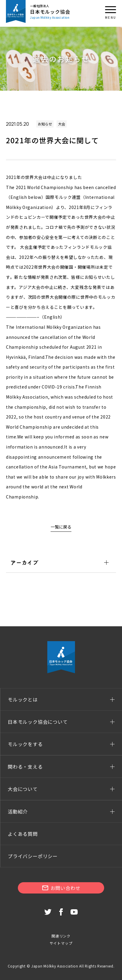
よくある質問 (23, 834)
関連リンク (61, 936)
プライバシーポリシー (33, 856)
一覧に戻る (61, 527)
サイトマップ (61, 943)
